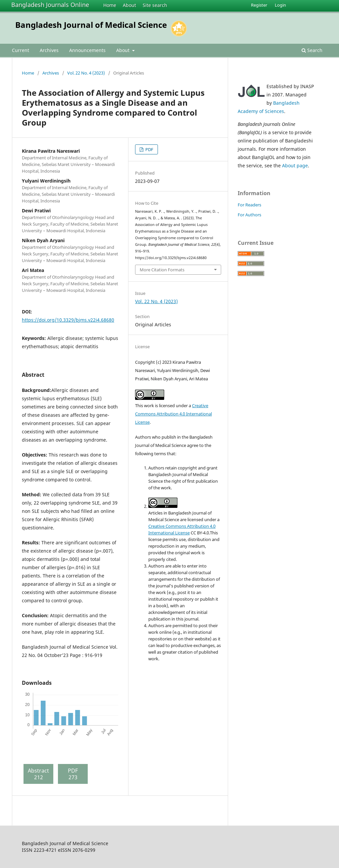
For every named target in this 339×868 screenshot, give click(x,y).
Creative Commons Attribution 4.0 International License (173, 414)
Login (280, 5)
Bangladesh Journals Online (50, 5)
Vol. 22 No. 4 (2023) (86, 73)
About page (295, 165)
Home (110, 5)
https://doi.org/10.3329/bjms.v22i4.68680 (68, 320)
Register (259, 5)
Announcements (87, 50)
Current (21, 50)
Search (312, 50)
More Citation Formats (162, 270)
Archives (49, 50)
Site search (155, 5)
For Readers (249, 205)
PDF (149, 149)
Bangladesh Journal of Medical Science (91, 25)
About (129, 5)
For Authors (249, 215)
